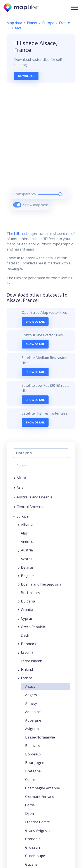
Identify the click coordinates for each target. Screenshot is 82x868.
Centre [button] (31, 780)
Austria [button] (27, 550)
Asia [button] (20, 487)
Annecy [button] (31, 703)
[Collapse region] (14, 516)
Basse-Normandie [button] (40, 737)
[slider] (60, 194)
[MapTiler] (21, 8)
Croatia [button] (27, 610)
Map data (14, 23)
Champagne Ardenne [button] (43, 788)
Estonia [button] (27, 652)
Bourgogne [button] (35, 763)
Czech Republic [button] (33, 627)
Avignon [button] (32, 729)
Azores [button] (26, 559)
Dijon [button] (30, 813)
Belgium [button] (28, 576)
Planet (32, 23)
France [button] (27, 678)
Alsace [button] (30, 686)
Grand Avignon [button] (37, 830)
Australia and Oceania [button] (34, 497)
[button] (74, 8)
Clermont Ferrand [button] (40, 797)
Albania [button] (27, 525)
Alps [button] (24, 533)
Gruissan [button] (32, 847)
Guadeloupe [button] (35, 856)
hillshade (21, 234)
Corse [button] (30, 805)
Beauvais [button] (33, 746)
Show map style (36, 205)
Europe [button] (23, 516)
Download (26, 76)
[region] (41, 152)
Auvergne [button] (33, 720)
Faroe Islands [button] (32, 661)
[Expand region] (14, 478)
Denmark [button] (29, 644)
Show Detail (35, 322)
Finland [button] (27, 669)
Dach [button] (25, 635)
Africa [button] (21, 478)
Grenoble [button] (33, 839)
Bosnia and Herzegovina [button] (41, 584)
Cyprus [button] (27, 618)
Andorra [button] (28, 542)
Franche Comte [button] (38, 822)
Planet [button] (22, 466)
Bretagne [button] (33, 771)
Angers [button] (31, 695)
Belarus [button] (27, 567)
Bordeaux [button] (33, 754)
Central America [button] (30, 507)
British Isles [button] (30, 593)
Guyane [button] (31, 864)
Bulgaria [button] (28, 601)
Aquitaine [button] (33, 712)
